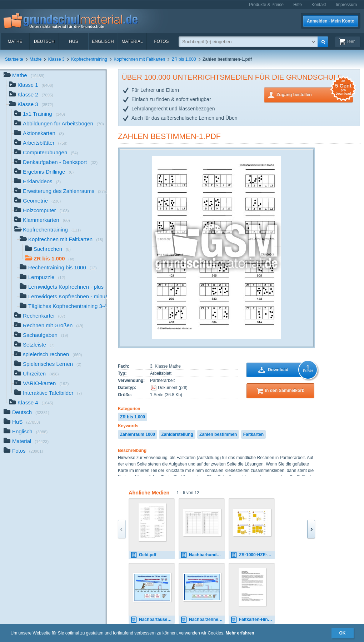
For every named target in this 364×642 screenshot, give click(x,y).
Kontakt (319, 5)
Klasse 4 (31, 403)
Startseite (14, 59)
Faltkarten (253, 434)
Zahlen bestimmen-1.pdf (169, 136)
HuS (73, 41)
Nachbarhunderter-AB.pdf (203, 555)
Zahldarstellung (177, 434)
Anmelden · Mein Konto (331, 21)
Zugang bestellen (315, 94)
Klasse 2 (31, 95)
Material (132, 41)
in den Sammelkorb (285, 390)
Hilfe (298, 5)
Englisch (103, 41)
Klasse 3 (56, 59)
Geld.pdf (143, 555)
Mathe (15, 41)
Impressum (346, 5)
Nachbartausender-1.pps (153, 620)
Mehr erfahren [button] (240, 633)
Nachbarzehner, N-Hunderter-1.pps (203, 620)
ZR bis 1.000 (184, 59)
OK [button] (343, 633)
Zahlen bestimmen (218, 434)
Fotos (161, 41)
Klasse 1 (31, 86)
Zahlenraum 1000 (138, 434)
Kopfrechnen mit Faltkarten (139, 59)
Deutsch (44, 41)
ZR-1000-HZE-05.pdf (253, 555)
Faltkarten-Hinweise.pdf (253, 620)
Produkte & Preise (266, 5)
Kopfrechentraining (89, 59)
